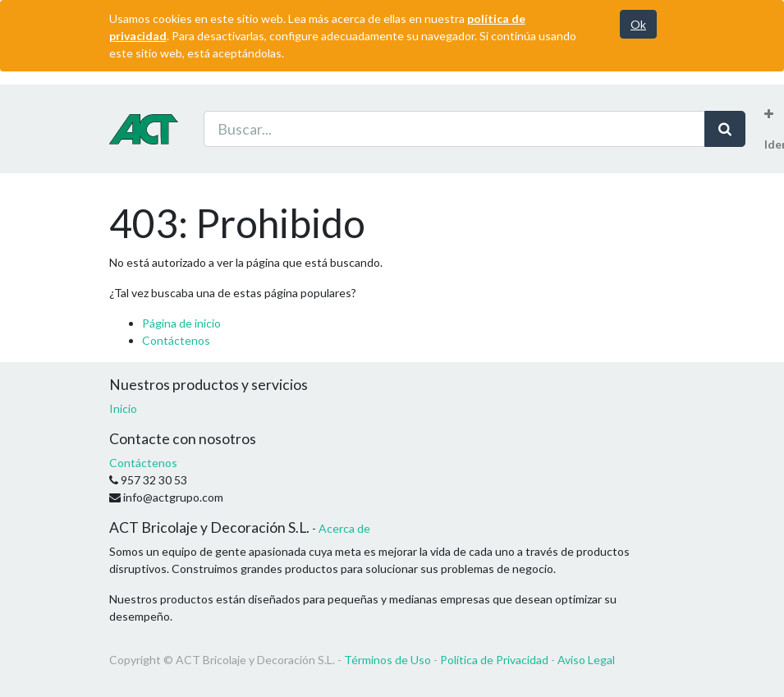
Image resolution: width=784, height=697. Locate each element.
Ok (638, 24)
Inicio (123, 408)
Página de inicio (181, 323)
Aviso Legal (586, 660)
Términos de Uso (387, 660)
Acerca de (344, 528)
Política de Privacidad (494, 660)
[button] (769, 114)
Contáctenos (176, 340)
